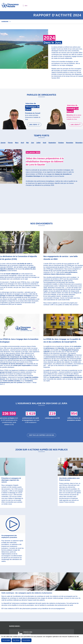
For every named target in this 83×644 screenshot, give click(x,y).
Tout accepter (6, 640)
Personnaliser (26, 640)
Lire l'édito (36, 126)
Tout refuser (16, 640)
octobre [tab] (61, 145)
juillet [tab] (38, 145)
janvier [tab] (3, 145)
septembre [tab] (52, 145)
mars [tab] (17, 145)
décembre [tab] (79, 145)
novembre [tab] (70, 145)
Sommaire (5, 22)
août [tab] (44, 145)
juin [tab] (33, 145)
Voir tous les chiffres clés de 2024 (41, 437)
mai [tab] (27, 145)
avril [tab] (22, 145)
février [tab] (10, 145)
